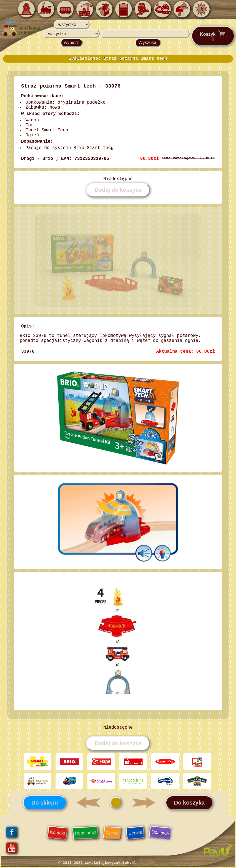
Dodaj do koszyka (118, 190)
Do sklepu (45, 803)
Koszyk (213, 36)
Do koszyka (189, 803)
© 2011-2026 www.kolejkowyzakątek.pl (97, 863)
